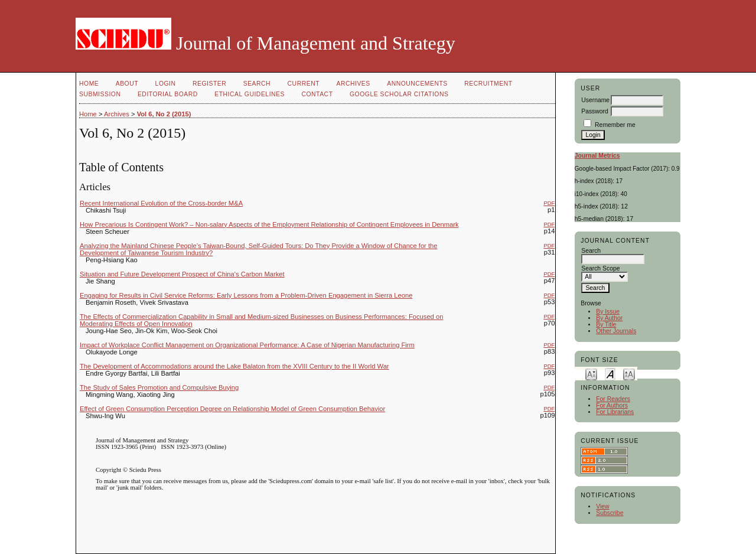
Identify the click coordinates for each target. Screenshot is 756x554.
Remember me (615, 125)
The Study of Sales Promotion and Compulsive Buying (159, 387)
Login (166, 84)
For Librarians (615, 412)
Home (89, 84)
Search (257, 84)
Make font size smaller (591, 374)
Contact (317, 94)
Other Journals (616, 331)
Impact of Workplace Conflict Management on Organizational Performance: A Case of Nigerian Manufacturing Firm (247, 345)
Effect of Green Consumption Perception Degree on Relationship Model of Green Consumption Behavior (232, 409)
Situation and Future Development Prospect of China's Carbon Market (182, 274)
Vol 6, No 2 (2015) (164, 114)
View (602, 506)
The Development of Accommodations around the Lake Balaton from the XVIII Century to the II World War (234, 366)
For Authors (612, 405)
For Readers (613, 399)
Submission (100, 94)
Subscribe (610, 513)
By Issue (608, 312)
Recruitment (488, 84)
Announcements (417, 84)
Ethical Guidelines (250, 94)
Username (595, 100)
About (127, 84)
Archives (353, 84)
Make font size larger (629, 374)
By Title (606, 325)
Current (304, 84)
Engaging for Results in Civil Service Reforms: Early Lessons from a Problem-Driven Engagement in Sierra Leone (246, 295)
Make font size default (610, 374)
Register (209, 84)
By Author (609, 318)
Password (595, 111)
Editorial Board (168, 94)
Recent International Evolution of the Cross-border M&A (161, 203)
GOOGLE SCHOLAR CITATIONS (399, 94)
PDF (549, 203)
